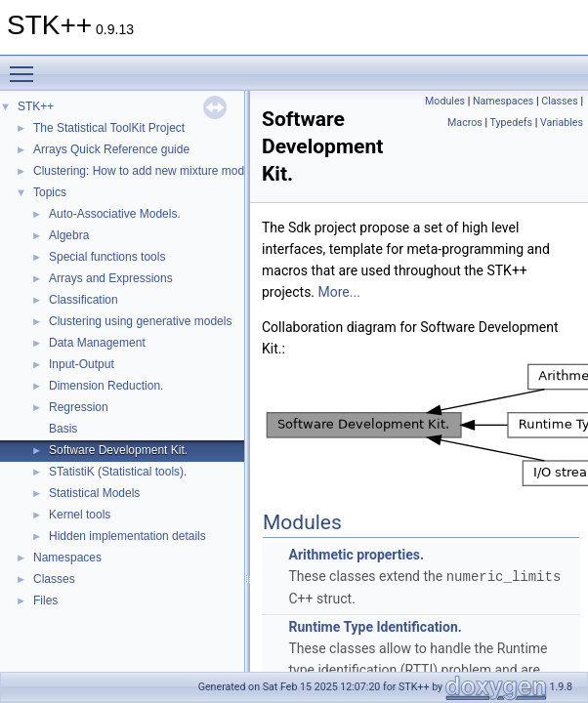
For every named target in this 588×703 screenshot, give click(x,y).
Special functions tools (107, 257)
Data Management (97, 343)
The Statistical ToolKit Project (109, 128)
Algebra (69, 235)
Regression (79, 407)
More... (339, 292)
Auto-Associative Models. (115, 214)
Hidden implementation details (127, 536)
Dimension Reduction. (106, 386)
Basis (63, 429)
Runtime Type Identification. (375, 626)
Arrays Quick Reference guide (111, 149)
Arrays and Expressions (111, 278)
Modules (445, 101)
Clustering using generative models (140, 321)
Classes (54, 579)
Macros (465, 123)
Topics (50, 192)
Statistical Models (94, 493)
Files (45, 600)
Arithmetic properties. (356, 555)
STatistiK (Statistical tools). (118, 472)
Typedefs (512, 123)
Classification (84, 300)
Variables (562, 123)
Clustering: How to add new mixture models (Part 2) (168, 171)
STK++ (36, 106)
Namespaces (67, 558)
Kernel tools (80, 515)
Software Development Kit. (118, 450)
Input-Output (82, 364)
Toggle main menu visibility (26, 65)
